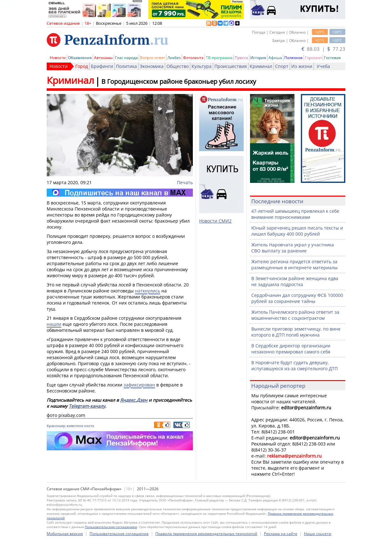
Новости (58, 58)
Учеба (323, 66)
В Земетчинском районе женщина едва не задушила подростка (295, 281)
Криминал (261, 66)
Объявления (80, 58)
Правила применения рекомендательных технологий (206, 534)
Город (82, 66)
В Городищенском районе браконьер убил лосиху (179, 81)
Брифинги (102, 66)
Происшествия (231, 66)
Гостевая (332, 58)
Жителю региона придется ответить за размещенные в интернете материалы (294, 265)
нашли (54, 324)
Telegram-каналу (87, 406)
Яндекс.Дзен (134, 400)
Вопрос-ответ (153, 58)
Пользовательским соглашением (111, 527)
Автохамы (103, 58)
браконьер (56, 426)
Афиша (275, 58)
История (258, 58)
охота (89, 426)
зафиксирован (139, 385)
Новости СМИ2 (215, 221)
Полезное (294, 58)
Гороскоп (313, 58)
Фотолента (193, 58)
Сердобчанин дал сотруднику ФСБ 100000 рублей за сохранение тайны (297, 298)
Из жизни (302, 66)
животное (75, 426)
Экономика (152, 66)
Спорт (282, 66)
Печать (185, 182)
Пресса (241, 58)
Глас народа (126, 58)
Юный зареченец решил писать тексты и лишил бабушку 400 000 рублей (297, 231)
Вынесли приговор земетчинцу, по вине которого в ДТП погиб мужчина (296, 332)
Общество (178, 66)
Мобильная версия (65, 534)
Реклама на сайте (281, 534)
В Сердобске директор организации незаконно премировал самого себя (291, 349)
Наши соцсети (318, 534)
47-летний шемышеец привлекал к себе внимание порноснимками (295, 214)
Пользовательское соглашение (119, 534)
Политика (126, 66)
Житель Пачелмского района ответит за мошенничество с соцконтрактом (295, 315)
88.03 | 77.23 (323, 49)
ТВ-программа (219, 58)
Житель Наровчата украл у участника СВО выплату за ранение (293, 248)
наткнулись (148, 291)
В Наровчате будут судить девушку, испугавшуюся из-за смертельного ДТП (294, 365)
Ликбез (174, 58)
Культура (202, 66)
